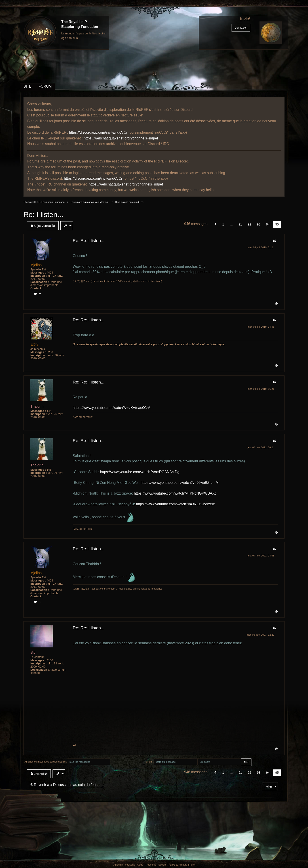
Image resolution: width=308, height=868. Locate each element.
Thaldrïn (37, 406)
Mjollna (36, 265)
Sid (33, 652)
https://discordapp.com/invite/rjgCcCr (98, 132)
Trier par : (149, 762)
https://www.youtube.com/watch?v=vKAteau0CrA (111, 408)
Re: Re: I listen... (89, 241)
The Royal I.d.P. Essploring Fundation (44, 202)
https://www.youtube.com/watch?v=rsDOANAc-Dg (140, 472)
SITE (27, 86)
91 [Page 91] (240, 224)
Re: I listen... (43, 215)
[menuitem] (44, 226)
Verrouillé (39, 774)
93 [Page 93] (259, 224)
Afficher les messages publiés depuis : (46, 762)
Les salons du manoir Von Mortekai (90, 202)
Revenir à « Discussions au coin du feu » (64, 785)
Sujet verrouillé (43, 226)
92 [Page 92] (249, 224)
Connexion (241, 28)
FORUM (45, 86)
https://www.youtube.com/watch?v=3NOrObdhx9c (175, 504)
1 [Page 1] (223, 224)
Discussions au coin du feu (130, 202)
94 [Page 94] (268, 224)
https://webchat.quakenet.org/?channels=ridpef (121, 138)
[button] (215, 224)
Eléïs (34, 344)
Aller (269, 786)
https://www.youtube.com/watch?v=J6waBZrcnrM (180, 483)
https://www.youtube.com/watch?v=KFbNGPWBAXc (175, 493)
